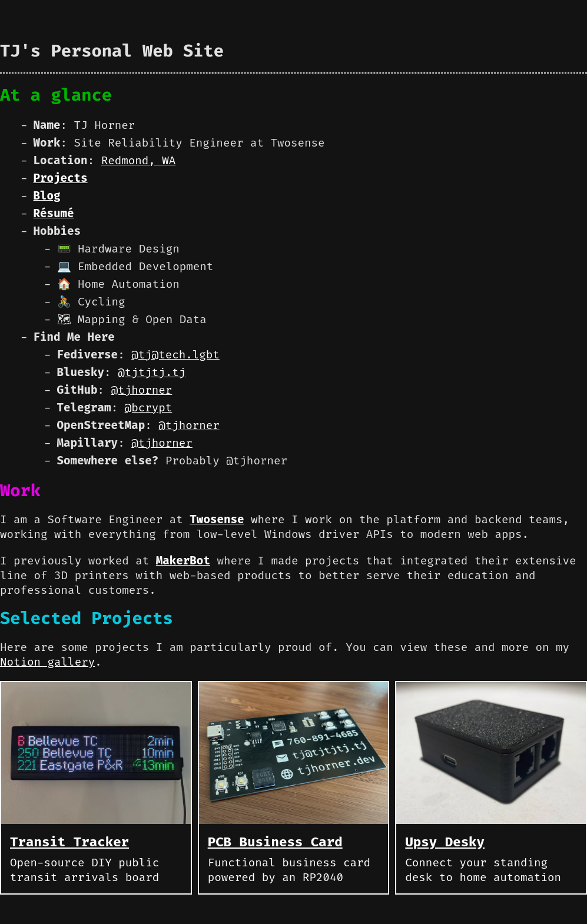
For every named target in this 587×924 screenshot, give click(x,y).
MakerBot (183, 561)
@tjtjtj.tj (152, 372)
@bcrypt (149, 408)
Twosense (217, 519)
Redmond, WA (139, 160)
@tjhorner (142, 390)
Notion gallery (47, 662)
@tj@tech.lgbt (175, 355)
